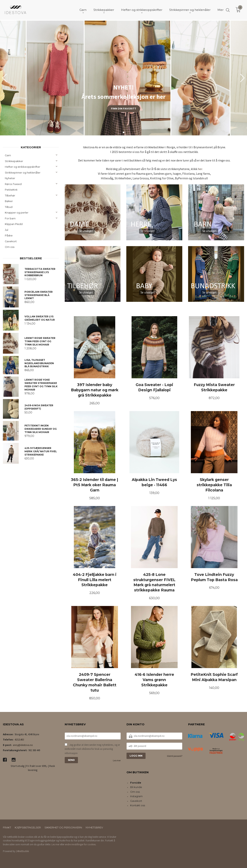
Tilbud (9, 207)
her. (200, 169)
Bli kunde (136, 787)
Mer (220, 10)
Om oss (10, 247)
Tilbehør (10, 195)
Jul (7, 230)
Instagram (136, 796)
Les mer (117, 760)
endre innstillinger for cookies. (81, 844)
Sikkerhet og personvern (63, 827)
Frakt (7, 827)
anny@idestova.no (23, 745)
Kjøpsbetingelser (28, 827)
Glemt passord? (175, 756)
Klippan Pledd (14, 224)
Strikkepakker (14, 161)
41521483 (19, 740)
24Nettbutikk (22, 851)
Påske (9, 235)
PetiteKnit (11, 190)
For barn (10, 218)
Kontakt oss (138, 805)
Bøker (9, 201)
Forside (136, 783)
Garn (8, 155)
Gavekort (11, 241)
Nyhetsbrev (94, 827)
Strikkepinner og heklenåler (23, 173)
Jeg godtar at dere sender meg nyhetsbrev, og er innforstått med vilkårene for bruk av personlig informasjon (92, 749)
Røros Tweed (13, 184)
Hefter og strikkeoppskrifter (23, 167)
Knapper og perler (17, 213)
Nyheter (10, 178)
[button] (242, 78)
